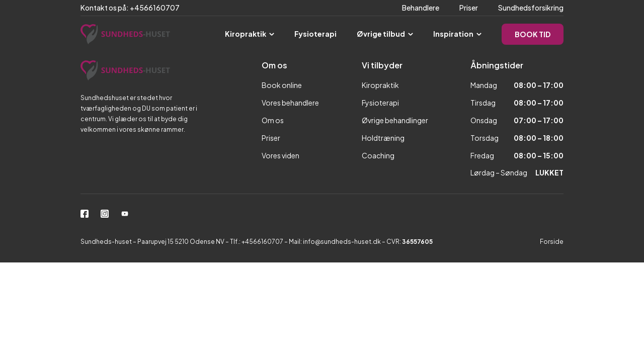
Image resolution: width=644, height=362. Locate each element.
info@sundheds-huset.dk (342, 242)
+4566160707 (263, 242)
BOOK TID (533, 34)
